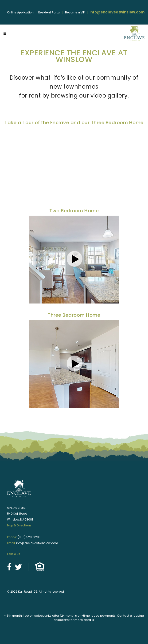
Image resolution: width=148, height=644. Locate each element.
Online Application (20, 12)
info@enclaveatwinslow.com (117, 12)
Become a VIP (75, 12)
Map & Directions (19, 525)
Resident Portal (49, 12)
